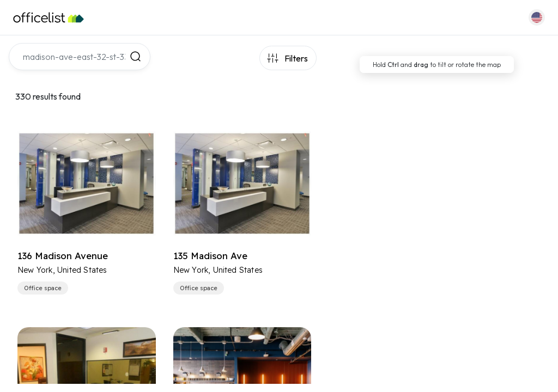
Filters (296, 58)
